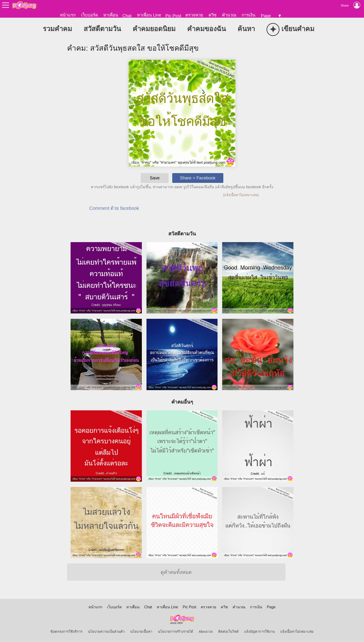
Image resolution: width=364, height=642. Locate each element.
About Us (206, 632)
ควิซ (213, 15)
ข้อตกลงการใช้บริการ (66, 632)
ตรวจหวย (194, 15)
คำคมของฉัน (206, 29)
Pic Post (173, 16)
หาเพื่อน (111, 15)
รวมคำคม (57, 29)
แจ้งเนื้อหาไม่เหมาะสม (297, 632)
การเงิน (249, 15)
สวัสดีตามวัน (102, 29)
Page (266, 16)
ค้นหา (246, 29)
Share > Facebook (198, 178)
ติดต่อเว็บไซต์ (228, 632)
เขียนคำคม (290, 30)
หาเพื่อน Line (149, 15)
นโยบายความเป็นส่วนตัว (106, 632)
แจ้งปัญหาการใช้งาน (259, 632)
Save (155, 178)
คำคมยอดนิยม (154, 29)
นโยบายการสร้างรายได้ (175, 632)
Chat (127, 16)
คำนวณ (229, 15)
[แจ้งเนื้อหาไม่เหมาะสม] (241, 195)
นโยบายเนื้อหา (141, 632)
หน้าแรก (68, 15)
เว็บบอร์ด (89, 15)
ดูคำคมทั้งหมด (176, 573)
